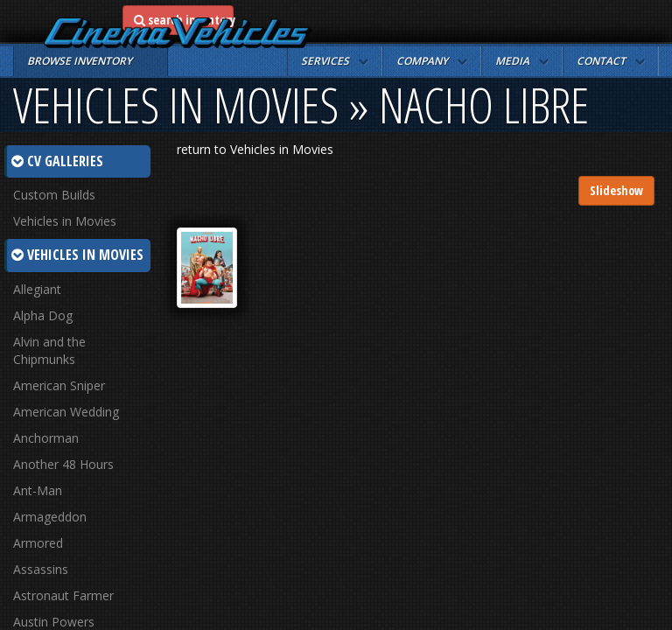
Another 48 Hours (63, 464)
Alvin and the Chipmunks (49, 350)
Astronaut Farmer (63, 595)
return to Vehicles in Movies (255, 149)
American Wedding (66, 412)
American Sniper (59, 385)
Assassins (41, 569)
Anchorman (46, 438)
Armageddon (50, 517)
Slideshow (616, 190)
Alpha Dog (43, 315)
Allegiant (37, 289)
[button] (335, 61)
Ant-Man (38, 490)
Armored (38, 543)
